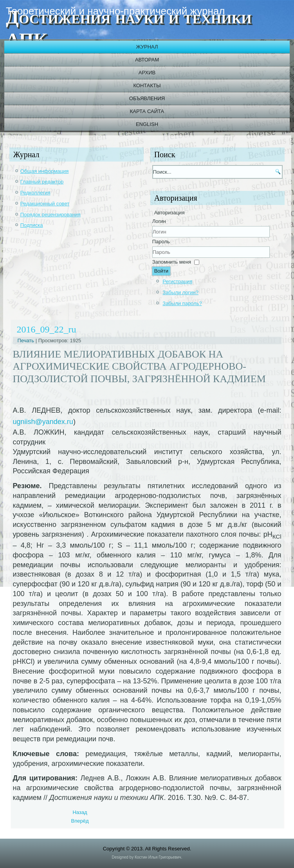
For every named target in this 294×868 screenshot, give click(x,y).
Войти (161, 271)
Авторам (147, 60)
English (147, 124)
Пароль (161, 242)
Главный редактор (42, 182)
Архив (147, 73)
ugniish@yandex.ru (43, 422)
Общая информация (45, 171)
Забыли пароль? (182, 303)
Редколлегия (35, 193)
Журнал (147, 47)
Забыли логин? (180, 292)
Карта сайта (147, 111)
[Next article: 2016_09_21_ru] (80, 821)
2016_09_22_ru (47, 329)
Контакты (147, 85)
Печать (27, 341)
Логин (159, 221)
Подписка (32, 225)
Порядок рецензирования (51, 215)
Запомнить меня (172, 262)
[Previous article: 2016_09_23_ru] (80, 812)
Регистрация (177, 281)
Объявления (147, 98)
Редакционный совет (45, 204)
